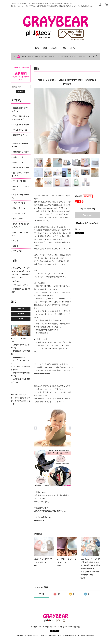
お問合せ (16, 281)
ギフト (16, 241)
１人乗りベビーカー (21, 125)
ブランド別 (17, 251)
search (21, 91)
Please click (39, 520)
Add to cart (87, 215)
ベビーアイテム (19, 203)
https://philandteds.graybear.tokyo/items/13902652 (54, 367)
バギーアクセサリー (21, 168)
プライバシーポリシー (22, 285)
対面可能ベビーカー (21, 152)
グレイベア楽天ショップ (20, 398)
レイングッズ (18, 219)
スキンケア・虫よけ (21, 214)
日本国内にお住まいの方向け (87, 223)
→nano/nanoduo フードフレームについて (20, 360)
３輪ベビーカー (19, 157)
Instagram (21, 314)
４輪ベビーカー (19, 162)
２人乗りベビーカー (21, 130)
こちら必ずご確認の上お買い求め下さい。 (51, 511)
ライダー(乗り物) (20, 181)
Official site (21, 309)
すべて (42, 594)
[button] (55, 48)
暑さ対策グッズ (19, 208)
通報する (78, 229)
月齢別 (16, 246)
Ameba (21, 319)
